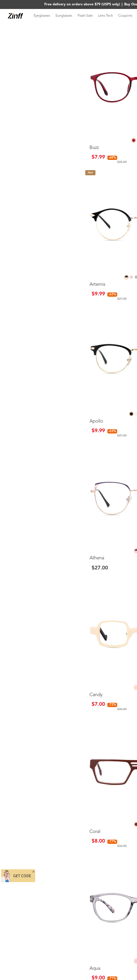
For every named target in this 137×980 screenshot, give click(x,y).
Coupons (125, 16)
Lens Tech (105, 16)
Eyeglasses (42, 16)
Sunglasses (64, 16)
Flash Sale (85, 16)
